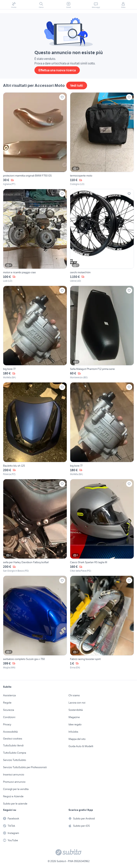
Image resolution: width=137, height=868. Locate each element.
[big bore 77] (35, 333)
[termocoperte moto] (102, 139)
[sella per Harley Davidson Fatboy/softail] (35, 526)
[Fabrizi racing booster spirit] (102, 622)
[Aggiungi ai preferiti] (62, 97)
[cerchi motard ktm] (102, 236)
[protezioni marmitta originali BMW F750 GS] (35, 139)
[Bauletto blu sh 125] (35, 429)
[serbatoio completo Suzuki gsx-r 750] (35, 622)
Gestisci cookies (13, 739)
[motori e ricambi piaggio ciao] (35, 236)
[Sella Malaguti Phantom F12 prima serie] (102, 333)
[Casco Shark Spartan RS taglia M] (102, 526)
